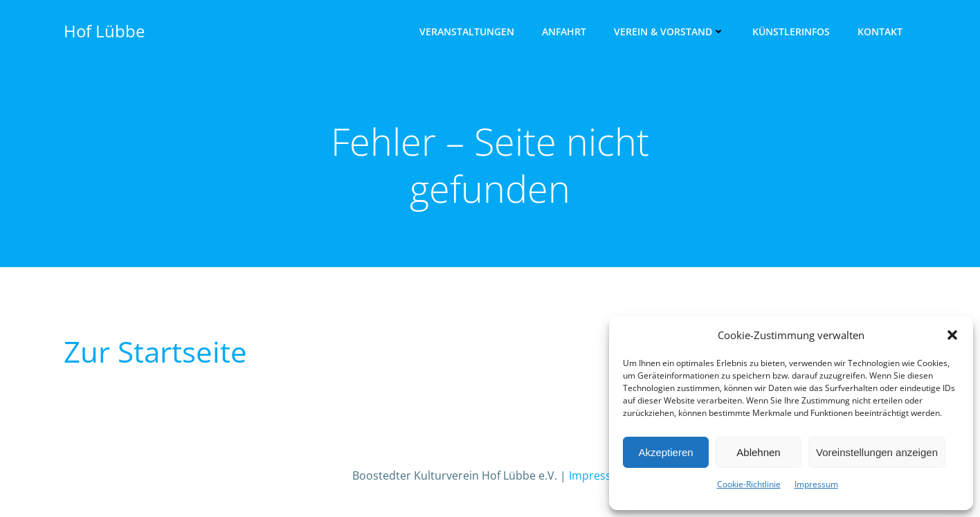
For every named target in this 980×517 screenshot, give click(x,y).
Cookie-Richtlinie (749, 484)
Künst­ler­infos (791, 31)
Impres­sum (816, 484)
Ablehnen (758, 452)
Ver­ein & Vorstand (669, 31)
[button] (952, 335)
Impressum (599, 475)
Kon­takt (880, 31)
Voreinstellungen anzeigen (877, 452)
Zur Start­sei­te (155, 351)
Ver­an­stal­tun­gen (467, 31)
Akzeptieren (665, 452)
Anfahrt (564, 31)
